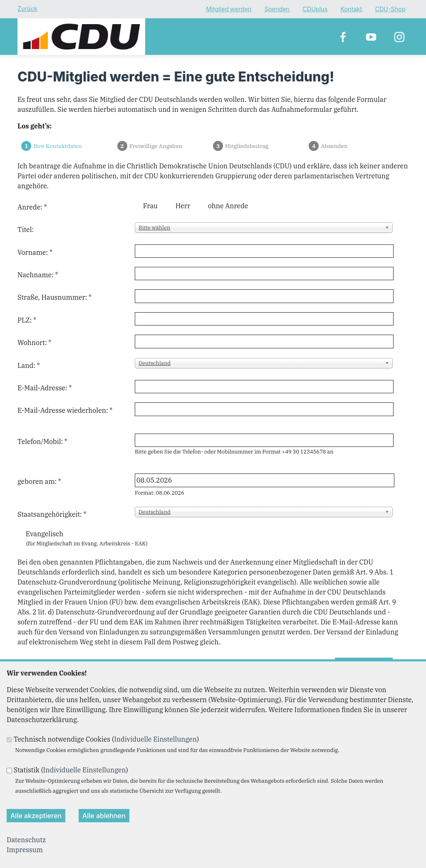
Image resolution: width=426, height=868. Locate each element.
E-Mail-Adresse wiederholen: (65, 410)
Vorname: (35, 252)
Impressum (25, 850)
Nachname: (38, 275)
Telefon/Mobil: (42, 441)
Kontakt (352, 9)
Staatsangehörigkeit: (52, 514)
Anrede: (32, 207)
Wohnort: (34, 343)
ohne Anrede (228, 206)
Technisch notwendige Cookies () (106, 739)
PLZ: (27, 320)
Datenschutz (26, 840)
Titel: (26, 229)
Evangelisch (45, 534)
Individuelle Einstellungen (155, 739)
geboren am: (39, 481)
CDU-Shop (390, 9)
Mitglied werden (229, 9)
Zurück (27, 9)
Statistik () (71, 770)
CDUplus (315, 9)
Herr (183, 206)
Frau (150, 206)
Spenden (277, 9)
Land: (29, 365)
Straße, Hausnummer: (54, 297)
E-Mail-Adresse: (45, 388)
